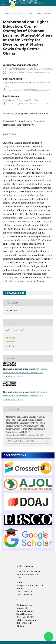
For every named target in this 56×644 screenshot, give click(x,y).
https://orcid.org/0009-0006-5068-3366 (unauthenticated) (29, 104)
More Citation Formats (21, 441)
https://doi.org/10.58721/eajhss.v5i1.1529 (28, 114)
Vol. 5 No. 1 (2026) (33, 14)
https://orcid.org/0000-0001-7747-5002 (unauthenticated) (29, 90)
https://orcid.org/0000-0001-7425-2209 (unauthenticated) (29, 72)
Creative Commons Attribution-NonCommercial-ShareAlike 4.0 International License (25, 373)
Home (6, 14)
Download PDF (15, 293)
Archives (16, 14)
